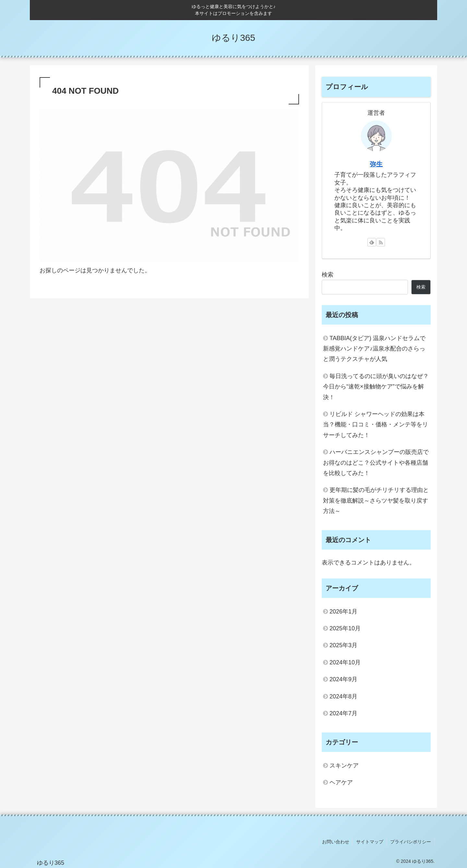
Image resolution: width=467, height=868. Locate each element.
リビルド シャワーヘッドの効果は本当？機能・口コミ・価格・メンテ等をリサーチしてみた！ (376, 425)
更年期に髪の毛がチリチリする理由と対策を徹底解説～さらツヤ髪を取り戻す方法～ (376, 500)
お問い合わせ (336, 842)
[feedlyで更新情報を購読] (372, 242)
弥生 (376, 164)
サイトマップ (370, 842)
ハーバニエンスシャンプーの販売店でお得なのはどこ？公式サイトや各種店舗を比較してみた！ (376, 463)
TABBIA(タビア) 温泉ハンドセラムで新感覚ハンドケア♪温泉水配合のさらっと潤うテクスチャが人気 (374, 349)
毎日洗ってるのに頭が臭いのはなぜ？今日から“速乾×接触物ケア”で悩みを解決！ (376, 387)
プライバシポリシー (411, 842)
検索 (328, 275)
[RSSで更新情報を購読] (381, 242)
